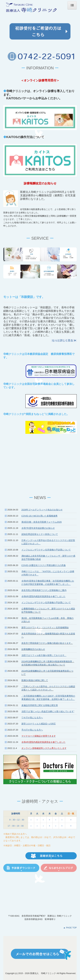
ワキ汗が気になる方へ (32, 718)
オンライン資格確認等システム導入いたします (44, 748)
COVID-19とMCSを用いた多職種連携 (40, 516)
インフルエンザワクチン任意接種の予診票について (46, 603)
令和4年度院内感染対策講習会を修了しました (43, 742)
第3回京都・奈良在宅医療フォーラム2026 (42, 522)
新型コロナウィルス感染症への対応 (39, 724)
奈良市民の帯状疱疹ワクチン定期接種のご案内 (44, 590)
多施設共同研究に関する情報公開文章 (40, 705)
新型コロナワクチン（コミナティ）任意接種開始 (45, 628)
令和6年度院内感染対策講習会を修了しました (43, 596)
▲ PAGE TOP (70, 928)
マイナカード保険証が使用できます (39, 736)
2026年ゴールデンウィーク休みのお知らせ (42, 510)
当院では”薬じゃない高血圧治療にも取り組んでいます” (48, 711)
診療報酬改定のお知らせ (33, 649)
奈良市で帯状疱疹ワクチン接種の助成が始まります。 (47, 643)
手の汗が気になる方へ (32, 730)
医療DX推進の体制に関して (35, 680)
